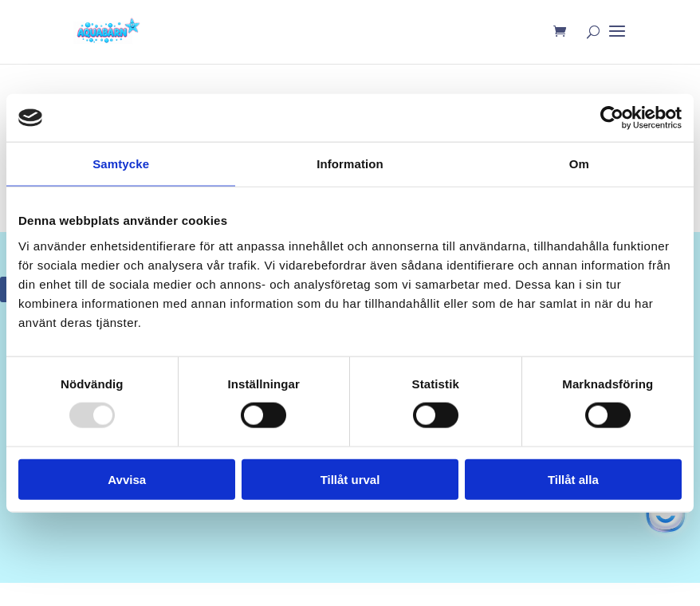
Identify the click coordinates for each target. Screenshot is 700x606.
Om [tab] (579, 164)
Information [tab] (350, 164)
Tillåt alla (573, 479)
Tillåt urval (350, 479)
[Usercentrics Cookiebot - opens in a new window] (612, 118)
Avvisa (127, 479)
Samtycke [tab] (121, 164)
